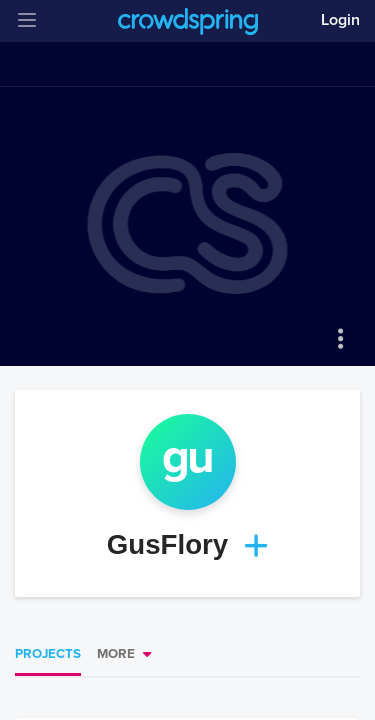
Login (340, 20)
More (116, 654)
